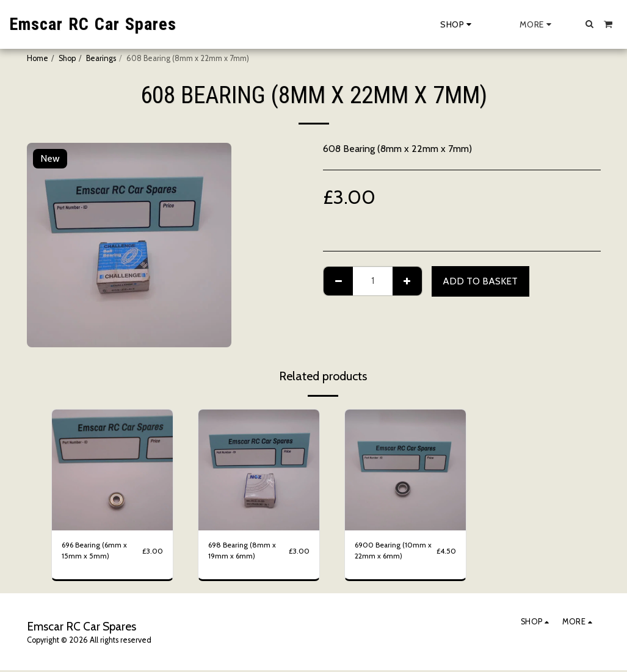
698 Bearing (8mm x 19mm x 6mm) (244, 552)
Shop (67, 58)
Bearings (101, 58)
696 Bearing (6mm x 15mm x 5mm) (97, 552)
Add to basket (480, 281)
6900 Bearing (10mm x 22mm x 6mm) (395, 552)
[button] (590, 24)
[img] (112, 470)
